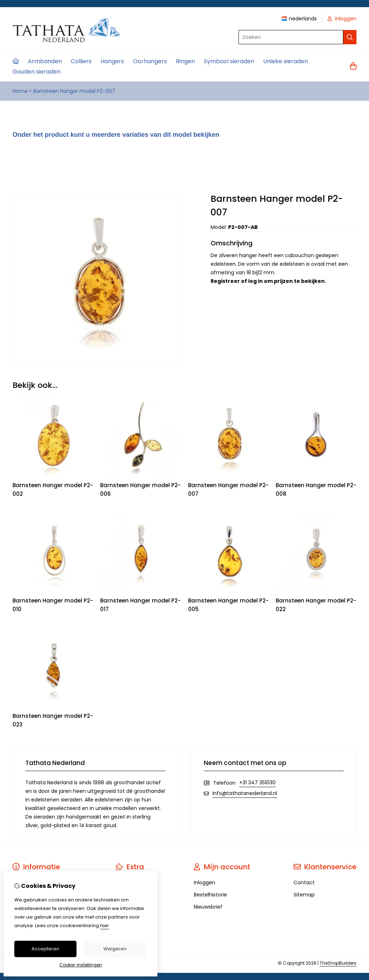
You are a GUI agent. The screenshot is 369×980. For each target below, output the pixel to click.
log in (255, 281)
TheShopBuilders (338, 963)
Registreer (225, 281)
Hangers (112, 61)
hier (105, 926)
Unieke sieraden (286, 61)
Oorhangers (150, 61)
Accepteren (45, 949)
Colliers (81, 61)
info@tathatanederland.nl (245, 793)
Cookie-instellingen (81, 965)
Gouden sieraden (36, 72)
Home (20, 91)
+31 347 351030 (257, 782)
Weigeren (115, 949)
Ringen (185, 61)
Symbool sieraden (229, 61)
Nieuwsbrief (208, 907)
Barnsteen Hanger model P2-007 (74, 91)
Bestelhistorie (210, 895)
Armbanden (45, 61)
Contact (304, 882)
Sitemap (304, 895)
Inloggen (205, 882)
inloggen (342, 19)
